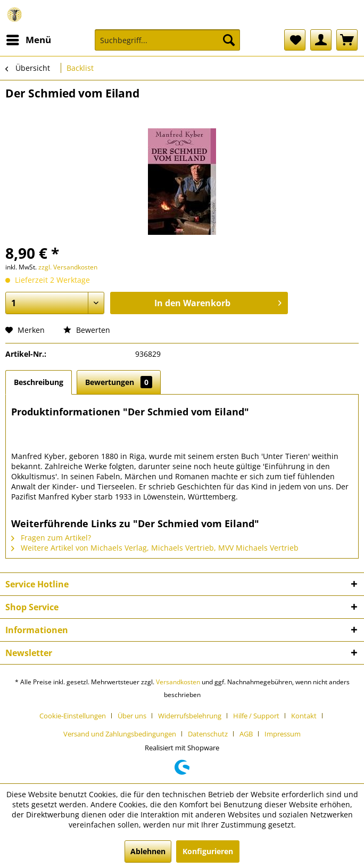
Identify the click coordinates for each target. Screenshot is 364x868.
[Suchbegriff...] (168, 40)
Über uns (132, 716)
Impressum (283, 734)
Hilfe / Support (256, 716)
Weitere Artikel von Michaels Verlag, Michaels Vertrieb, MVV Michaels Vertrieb (155, 548)
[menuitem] (28, 40)
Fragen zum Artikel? (51, 538)
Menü (29, 39)
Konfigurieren (208, 851)
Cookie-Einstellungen (73, 716)
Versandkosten (178, 682)
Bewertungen (119, 382)
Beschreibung (39, 382)
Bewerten (87, 330)
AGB (246, 734)
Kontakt (304, 716)
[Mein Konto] (321, 40)
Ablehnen (148, 851)
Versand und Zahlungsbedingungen (120, 734)
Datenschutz (208, 734)
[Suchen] (229, 40)
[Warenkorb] (347, 40)
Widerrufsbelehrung (190, 716)
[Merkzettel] (295, 40)
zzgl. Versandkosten (68, 267)
